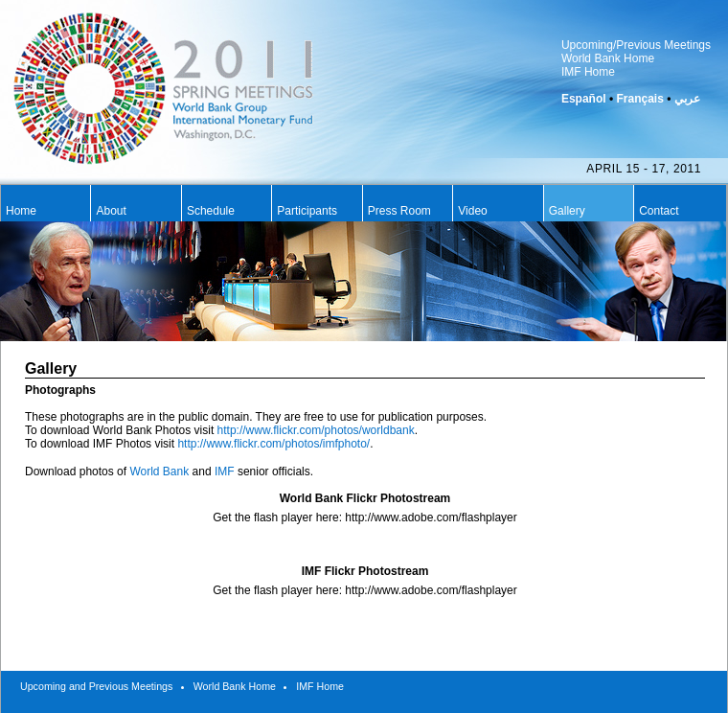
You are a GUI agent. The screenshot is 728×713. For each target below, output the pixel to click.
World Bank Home (608, 58)
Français (639, 99)
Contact (659, 211)
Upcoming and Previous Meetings (96, 686)
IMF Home (588, 72)
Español (584, 99)
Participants (307, 211)
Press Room (399, 211)
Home (21, 211)
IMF (225, 471)
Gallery (567, 211)
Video (472, 211)
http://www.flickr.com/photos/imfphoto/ (273, 444)
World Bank (159, 471)
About (111, 211)
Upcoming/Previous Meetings (636, 45)
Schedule (211, 211)
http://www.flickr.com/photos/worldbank (316, 430)
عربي (687, 99)
